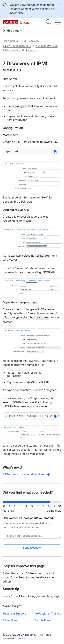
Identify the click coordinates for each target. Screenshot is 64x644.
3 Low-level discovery (17, 46)
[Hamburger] (58, 22)
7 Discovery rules (47, 46)
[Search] (49, 22)
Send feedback (32, 548)
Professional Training (48, 614)
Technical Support (14, 614)
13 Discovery (31, 41)
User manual (11, 41)
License (20, 638)
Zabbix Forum (43, 620)
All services (10, 620)
